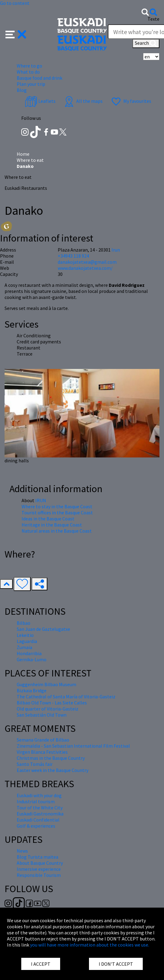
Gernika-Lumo (32, 659)
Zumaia (24, 647)
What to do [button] (28, 72)
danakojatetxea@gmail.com (87, 262)
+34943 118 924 (73, 256)
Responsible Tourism (39, 875)
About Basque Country (40, 863)
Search (146, 43)
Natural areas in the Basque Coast (57, 531)
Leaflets (40, 101)
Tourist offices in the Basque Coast (57, 513)
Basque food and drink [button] (39, 78)
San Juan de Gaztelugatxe (43, 629)
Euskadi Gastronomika (40, 814)
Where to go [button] (29, 66)
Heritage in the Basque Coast (52, 525)
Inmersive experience (39, 869)
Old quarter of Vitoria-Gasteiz (48, 709)
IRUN (41, 500)
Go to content (15, 3)
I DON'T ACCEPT (116, 964)
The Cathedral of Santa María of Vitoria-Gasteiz (66, 697)
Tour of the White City (40, 808)
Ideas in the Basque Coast (48, 519)
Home (23, 154)
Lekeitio (25, 635)
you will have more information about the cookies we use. (90, 945)
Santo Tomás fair (35, 764)
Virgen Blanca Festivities (42, 752)
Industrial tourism (36, 801)
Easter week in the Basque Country (53, 770)
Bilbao (24, 623)
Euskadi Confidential (38, 820)
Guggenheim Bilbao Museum (46, 684)
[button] (16, 34)
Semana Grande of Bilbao (43, 740)
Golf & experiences (36, 826)
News (22, 851)
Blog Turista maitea (38, 857)
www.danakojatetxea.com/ (85, 268)
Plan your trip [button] (31, 84)
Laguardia (27, 641)
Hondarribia (29, 653)
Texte (154, 19)
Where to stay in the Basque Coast (57, 506)
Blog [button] (22, 90)
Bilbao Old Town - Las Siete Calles (52, 703)
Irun (116, 250)
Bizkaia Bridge (32, 690)
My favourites (131, 101)
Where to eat (30, 160)
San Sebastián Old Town (42, 715)
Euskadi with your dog (39, 795)
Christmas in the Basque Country (51, 758)
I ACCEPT (41, 964)
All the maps (83, 101)
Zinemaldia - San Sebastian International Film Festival (73, 746)
